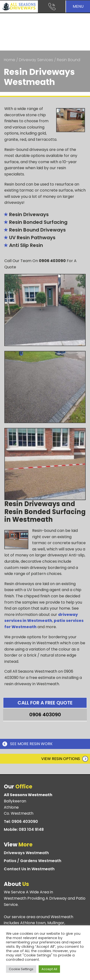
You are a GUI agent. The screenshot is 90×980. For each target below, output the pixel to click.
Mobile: (24, 830)
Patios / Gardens (33, 861)
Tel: (21, 822)
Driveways (26, 853)
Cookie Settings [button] (21, 969)
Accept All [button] (49, 969)
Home (9, 60)
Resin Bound (69, 60)
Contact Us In (29, 869)
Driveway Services (36, 60)
